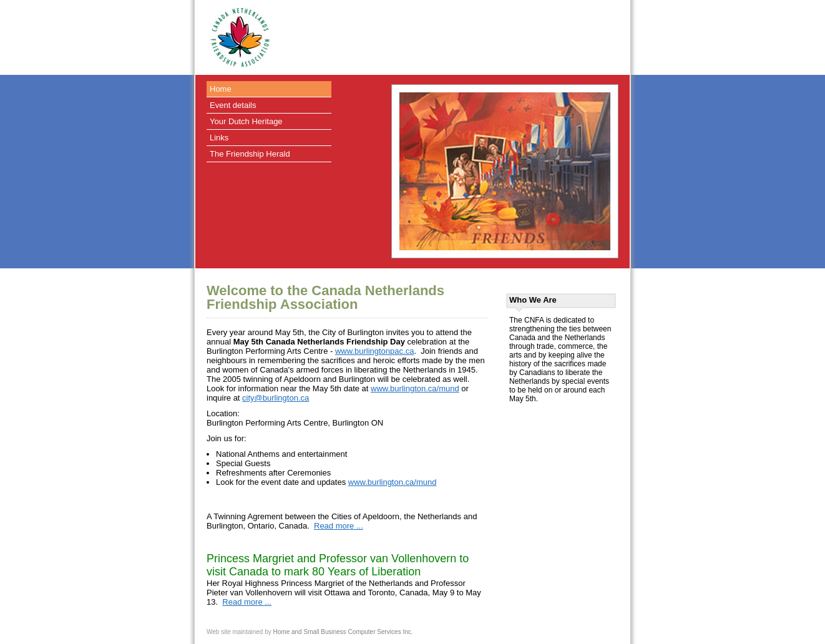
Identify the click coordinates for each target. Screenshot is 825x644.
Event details (233, 105)
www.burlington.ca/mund (415, 388)
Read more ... (339, 526)
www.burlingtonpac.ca (374, 351)
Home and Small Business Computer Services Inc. (343, 632)
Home (221, 89)
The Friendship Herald (250, 154)
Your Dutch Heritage (246, 121)
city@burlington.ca (276, 398)
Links (219, 138)
